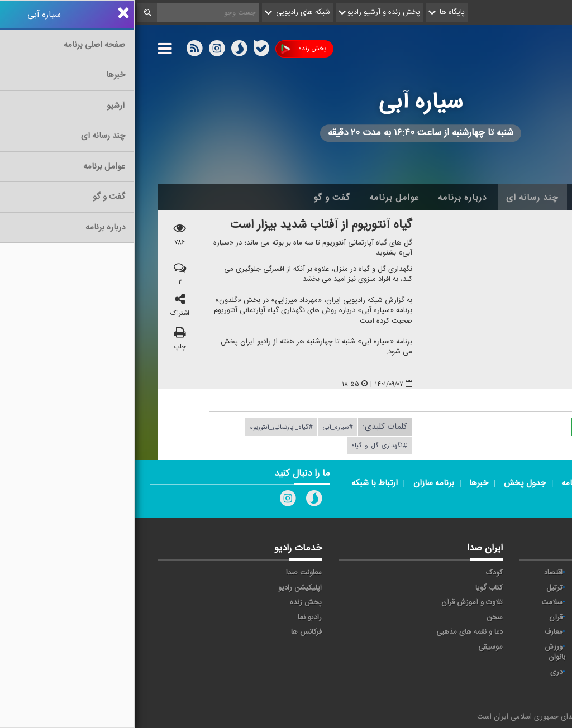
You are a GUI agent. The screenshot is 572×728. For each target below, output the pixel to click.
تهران (529, 602)
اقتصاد (419, 573)
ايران (530, 588)
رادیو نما (175, 617)
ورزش (474, 647)
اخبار (494, 198)
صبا (532, 617)
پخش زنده (169, 49)
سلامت (417, 602)
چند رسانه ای (398, 198)
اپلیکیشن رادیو (165, 588)
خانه (531, 198)
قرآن (421, 617)
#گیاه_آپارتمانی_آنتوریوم (146, 427)
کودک (360, 573)
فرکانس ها (172, 632)
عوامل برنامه (259, 198)
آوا (479, 573)
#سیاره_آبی (203, 427)
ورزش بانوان (420, 652)
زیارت (475, 687)
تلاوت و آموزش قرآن (337, 602)
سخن (360, 617)
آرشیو (454, 198)
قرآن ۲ (528, 632)
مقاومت (526, 573)
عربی (530, 672)
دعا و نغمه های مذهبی (335, 632)
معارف (419, 632)
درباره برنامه (328, 198)
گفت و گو (197, 198)
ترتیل (420, 588)
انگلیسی (525, 687)
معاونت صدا (169, 573)
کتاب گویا (354, 588)
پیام (477, 588)
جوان (475, 602)
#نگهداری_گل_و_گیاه (245, 446)
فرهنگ (472, 617)
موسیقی (356, 647)
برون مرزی (467, 672)
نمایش (527, 647)
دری (422, 672)
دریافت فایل (467, 427)
